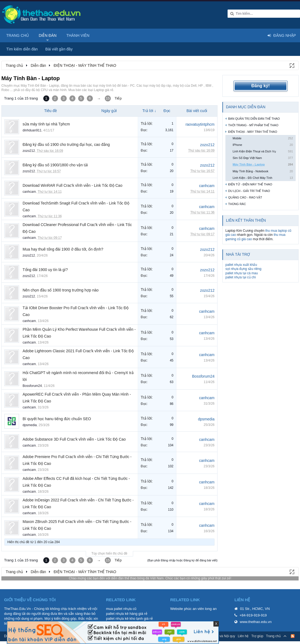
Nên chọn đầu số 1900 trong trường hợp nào (61, 290)
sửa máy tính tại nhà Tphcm (46, 124)
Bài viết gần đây (59, 49)
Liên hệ (243, 636)
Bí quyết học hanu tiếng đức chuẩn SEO (57, 419)
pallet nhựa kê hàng (122, 614)
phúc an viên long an (200, 609)
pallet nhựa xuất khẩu (241, 265)
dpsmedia (30, 425)
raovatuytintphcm (200, 124)
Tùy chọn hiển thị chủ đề (109, 553)
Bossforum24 (32, 386)
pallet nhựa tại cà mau (242, 273)
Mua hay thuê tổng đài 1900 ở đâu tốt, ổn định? (63, 249)
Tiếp (118, 98)
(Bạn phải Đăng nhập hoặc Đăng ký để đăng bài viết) (182, 560)
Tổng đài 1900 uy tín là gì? (45, 270)
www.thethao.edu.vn (256, 622)
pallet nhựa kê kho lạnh (124, 619)
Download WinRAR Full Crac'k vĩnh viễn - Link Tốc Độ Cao (72, 185)
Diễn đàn (48, 35)
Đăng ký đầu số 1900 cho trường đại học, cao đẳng (66, 145)
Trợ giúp (257, 636)
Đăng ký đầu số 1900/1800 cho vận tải (55, 165)
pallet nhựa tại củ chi (241, 277)
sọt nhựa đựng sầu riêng (243, 269)
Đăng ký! (261, 86)
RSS (293, 636)
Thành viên (78, 35)
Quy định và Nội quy (220, 636)
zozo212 (29, 151)
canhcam (29, 192)
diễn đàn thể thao (124, 578)
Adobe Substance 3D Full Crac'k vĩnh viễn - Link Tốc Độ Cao (74, 439)
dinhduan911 (32, 130)
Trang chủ (18, 35)
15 (108, 98)
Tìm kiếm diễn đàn (22, 49)
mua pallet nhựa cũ (121, 609)
